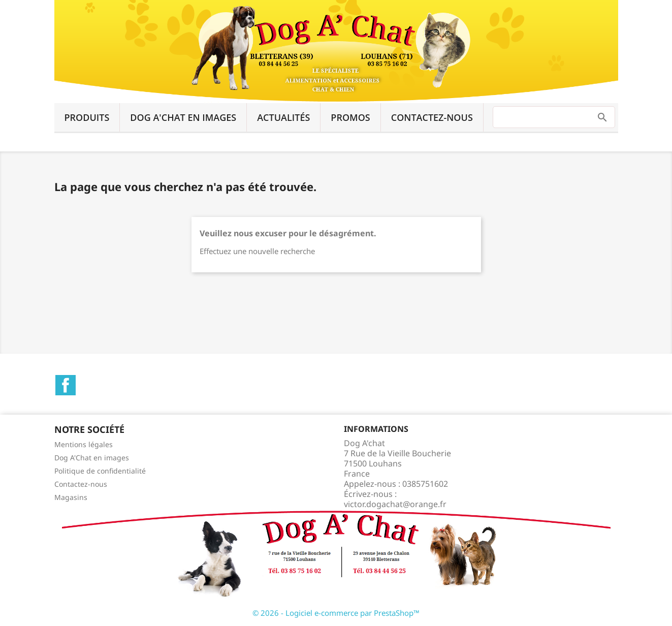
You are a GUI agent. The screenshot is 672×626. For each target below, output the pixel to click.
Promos (350, 117)
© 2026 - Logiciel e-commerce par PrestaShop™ (336, 613)
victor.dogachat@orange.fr (395, 504)
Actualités (283, 117)
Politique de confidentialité (100, 471)
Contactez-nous (432, 117)
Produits (87, 117)
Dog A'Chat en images (183, 117)
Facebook (66, 385)
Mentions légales (84, 444)
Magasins (71, 497)
